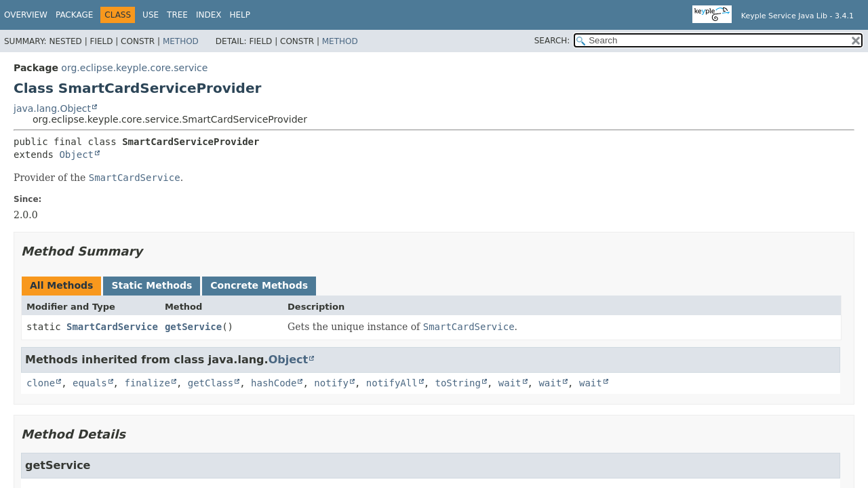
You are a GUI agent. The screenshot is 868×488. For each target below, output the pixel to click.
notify (331, 383)
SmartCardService (112, 327)
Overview (26, 15)
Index (209, 15)
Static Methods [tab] (152, 285)
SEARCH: (552, 41)
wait (510, 383)
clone (41, 383)
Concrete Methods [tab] (259, 285)
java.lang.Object (52, 108)
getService (193, 327)
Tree (177, 15)
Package (74, 15)
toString (458, 383)
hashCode (274, 383)
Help (240, 15)
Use (151, 15)
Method (181, 41)
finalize (147, 383)
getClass (211, 383)
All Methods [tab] (61, 285)
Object (76, 155)
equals (90, 383)
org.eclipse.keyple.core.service (134, 68)
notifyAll (392, 383)
